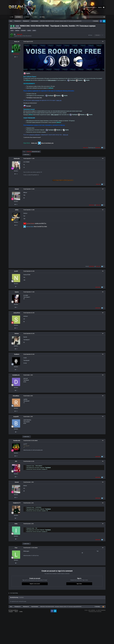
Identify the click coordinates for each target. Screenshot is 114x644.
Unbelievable (17, 158)
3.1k (16, 57)
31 (16, 390)
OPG (16, 461)
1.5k (16, 174)
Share (90, 35)
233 (16, 456)
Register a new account (35, 584)
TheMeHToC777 (17, 503)
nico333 (16, 271)
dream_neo (17, 42)
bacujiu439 (16, 417)
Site (12, 17)
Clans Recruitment (27, 36)
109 (16, 411)
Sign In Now (79, 584)
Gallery (43, 17)
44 (16, 477)
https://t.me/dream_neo (47, 143)
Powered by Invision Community (95, 612)
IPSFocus (16, 610)
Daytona (17, 292)
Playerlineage (91, 148)
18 (16, 349)
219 (16, 328)
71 (16, 370)
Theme (16, 612)
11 (16, 518)
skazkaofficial (17, 313)
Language (11, 612)
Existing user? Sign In (91, 7)
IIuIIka (16, 524)
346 (16, 225)
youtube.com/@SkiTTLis (40, 223)
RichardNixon (16, 396)
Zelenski (17, 189)
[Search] (89, 17)
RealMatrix (17, 354)
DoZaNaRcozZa (16, 375)
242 (16, 204)
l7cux (16, 548)
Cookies (21, 612)
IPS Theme (11, 610)
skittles (17, 210)
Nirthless (17, 334)
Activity (27, 17)
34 (16, 307)
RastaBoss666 (17, 441)
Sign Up (100, 7)
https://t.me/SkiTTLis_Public (40, 226)
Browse (19, 17)
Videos (36, 17)
